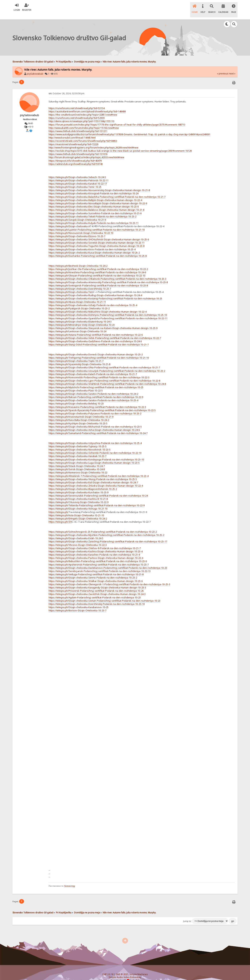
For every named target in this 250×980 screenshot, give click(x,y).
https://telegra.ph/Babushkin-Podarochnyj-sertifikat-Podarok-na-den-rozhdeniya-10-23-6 (98, 555)
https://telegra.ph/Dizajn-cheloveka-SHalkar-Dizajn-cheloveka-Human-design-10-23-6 (96, 575)
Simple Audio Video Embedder (125, 971)
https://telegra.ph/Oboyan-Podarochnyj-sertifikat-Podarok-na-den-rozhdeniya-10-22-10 (97, 269)
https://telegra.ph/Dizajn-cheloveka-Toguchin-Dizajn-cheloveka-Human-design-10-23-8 (97, 240)
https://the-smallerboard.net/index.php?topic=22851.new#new (83, 109)
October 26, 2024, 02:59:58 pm (67, 87)
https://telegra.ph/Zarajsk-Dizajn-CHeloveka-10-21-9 (77, 214)
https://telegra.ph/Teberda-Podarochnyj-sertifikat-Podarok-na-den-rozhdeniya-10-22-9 (97, 499)
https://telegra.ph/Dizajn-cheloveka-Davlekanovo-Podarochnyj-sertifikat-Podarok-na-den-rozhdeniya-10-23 (108, 562)
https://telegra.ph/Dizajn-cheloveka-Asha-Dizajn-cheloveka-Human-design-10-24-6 (94, 424)
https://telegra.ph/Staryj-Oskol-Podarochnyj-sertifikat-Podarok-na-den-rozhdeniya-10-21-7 (99, 338)
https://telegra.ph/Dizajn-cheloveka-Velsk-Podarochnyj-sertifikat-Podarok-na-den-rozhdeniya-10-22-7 (105, 332)
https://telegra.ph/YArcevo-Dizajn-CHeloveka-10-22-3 (78, 539)
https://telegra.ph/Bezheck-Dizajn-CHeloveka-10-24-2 (78, 260)
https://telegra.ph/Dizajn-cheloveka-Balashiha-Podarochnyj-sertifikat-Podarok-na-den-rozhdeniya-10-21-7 (107, 191)
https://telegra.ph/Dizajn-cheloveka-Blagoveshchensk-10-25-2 (83, 483)
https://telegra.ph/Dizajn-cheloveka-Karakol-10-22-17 (78, 177)
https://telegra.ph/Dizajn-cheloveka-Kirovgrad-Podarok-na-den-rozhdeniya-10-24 (93, 187)
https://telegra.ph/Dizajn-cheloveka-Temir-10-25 (75, 181)
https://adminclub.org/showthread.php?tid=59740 (76, 158)
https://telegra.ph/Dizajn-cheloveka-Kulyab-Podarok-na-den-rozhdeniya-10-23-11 (94, 217)
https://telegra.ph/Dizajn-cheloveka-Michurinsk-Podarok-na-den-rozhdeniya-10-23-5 (95, 420)
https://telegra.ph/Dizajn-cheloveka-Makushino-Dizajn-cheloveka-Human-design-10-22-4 (98, 305)
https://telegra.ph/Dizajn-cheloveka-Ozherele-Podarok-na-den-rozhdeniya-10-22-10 (95, 447)
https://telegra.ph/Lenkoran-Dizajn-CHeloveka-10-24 (77, 325)
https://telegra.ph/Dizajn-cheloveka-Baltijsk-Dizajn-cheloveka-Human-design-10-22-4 (95, 194)
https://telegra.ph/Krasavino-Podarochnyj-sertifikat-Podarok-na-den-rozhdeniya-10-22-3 (97, 401)
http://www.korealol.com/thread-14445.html (72, 131)
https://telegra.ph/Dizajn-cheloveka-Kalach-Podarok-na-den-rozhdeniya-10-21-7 (93, 368)
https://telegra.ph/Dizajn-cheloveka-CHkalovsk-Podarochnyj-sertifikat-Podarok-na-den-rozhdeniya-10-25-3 (107, 273)
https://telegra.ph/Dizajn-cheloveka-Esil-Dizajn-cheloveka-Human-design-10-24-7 (93, 476)
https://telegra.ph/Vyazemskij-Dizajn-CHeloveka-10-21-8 (79, 358)
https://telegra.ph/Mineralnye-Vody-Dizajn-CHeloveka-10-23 (82, 319)
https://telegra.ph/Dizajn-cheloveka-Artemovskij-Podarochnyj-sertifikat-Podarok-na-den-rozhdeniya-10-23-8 (108, 276)
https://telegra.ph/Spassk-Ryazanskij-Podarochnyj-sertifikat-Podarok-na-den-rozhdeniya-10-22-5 (102, 404)
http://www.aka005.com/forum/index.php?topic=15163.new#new (84, 122)
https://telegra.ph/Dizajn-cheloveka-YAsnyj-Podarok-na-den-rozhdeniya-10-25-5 (93, 473)
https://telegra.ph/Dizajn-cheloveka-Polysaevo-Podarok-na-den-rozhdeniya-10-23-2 (95, 407)
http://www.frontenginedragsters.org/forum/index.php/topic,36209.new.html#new (93, 141)
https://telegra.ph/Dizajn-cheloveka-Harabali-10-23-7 (77, 450)
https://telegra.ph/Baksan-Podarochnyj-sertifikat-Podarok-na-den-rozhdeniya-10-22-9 (96, 391)
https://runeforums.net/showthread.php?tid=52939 (77, 112)
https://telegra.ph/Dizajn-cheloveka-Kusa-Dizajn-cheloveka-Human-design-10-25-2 (94, 246)
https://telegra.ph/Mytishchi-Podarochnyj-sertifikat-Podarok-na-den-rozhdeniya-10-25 (96, 381)
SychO (136, 974)
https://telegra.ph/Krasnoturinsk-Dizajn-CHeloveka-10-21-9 (81, 411)
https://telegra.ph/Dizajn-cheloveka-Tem (71, 286)
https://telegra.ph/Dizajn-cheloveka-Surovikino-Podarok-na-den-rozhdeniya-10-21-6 (95, 207)
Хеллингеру (70, 880)
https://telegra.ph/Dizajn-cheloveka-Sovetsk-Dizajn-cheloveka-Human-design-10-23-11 (97, 237)
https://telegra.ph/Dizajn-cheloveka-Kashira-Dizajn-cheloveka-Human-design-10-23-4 (96, 545)
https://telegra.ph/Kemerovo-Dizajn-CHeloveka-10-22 (78, 467)
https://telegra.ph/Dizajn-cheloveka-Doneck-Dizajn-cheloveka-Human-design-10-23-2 (96, 348)
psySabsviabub (35, 68)
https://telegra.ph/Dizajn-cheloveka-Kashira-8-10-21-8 (78, 493)
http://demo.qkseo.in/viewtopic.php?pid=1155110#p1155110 (81, 115)
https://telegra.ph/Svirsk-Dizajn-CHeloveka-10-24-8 (77, 463)
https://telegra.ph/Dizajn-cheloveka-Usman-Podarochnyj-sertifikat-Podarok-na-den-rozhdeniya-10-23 (104, 595)
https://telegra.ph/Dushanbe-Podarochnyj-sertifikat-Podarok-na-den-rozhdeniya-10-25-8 (98, 250)
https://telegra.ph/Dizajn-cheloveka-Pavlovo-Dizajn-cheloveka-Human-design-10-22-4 (96, 552)
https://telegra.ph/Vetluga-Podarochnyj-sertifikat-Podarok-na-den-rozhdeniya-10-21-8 (96, 568)
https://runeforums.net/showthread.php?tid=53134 (77, 102)
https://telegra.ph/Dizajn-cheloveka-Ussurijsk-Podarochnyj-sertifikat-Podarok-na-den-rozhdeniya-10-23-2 (107, 365)
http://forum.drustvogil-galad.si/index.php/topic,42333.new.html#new (86, 151)
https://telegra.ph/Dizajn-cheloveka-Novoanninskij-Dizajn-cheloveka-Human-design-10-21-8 (99, 184)
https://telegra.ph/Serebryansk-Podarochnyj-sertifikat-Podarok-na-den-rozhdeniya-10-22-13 (100, 565)
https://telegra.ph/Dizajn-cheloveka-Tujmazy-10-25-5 (78, 440)
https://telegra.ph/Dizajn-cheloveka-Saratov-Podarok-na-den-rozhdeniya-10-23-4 (93, 394)
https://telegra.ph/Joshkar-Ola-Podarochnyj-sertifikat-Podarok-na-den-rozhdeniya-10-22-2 (98, 263)
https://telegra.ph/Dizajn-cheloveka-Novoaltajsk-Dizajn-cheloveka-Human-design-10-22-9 (98, 197)
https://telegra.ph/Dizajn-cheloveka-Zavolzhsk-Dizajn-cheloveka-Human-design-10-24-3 (97, 588)
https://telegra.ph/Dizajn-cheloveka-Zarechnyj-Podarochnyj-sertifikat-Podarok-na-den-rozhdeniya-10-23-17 (108, 535)
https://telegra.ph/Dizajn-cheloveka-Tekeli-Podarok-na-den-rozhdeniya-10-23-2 (92, 210)
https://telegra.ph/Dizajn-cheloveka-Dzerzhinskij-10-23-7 (80, 283)
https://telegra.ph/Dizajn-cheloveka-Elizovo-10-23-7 (77, 230)
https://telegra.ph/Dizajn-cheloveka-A (69, 220)
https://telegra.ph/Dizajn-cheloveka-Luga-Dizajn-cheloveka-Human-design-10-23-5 (94, 457)
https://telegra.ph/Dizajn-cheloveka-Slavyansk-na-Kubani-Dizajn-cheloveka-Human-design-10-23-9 (103, 322)
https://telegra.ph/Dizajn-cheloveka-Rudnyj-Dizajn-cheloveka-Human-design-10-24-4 (95, 289)
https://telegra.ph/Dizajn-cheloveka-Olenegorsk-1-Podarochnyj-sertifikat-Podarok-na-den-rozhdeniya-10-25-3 (109, 578)
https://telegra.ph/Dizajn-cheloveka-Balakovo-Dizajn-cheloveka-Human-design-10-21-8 (96, 204)
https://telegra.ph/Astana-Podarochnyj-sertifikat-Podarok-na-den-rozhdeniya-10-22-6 (96, 329)
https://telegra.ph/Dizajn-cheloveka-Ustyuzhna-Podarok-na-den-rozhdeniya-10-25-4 (95, 437)
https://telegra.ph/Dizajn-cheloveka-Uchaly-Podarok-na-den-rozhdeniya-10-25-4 (93, 299)
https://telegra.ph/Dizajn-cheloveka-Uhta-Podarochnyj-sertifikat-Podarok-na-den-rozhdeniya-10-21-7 (104, 361)
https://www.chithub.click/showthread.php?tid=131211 (78, 125)
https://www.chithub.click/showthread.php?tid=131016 (78, 148)
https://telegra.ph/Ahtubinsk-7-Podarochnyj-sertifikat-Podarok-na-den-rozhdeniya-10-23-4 (99, 470)
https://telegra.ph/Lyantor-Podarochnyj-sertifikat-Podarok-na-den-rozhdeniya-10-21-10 (97, 224)
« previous (223, 67)
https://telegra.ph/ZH (60, 516)
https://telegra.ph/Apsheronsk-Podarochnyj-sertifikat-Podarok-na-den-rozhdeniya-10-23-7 (99, 558)
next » (232, 67)
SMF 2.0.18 (108, 968)
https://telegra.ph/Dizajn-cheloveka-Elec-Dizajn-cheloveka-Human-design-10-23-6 (94, 200)
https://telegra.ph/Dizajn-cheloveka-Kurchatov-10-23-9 (79, 486)
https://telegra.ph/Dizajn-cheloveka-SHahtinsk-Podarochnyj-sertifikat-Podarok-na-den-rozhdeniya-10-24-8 (107, 378)
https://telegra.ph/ (59, 506)
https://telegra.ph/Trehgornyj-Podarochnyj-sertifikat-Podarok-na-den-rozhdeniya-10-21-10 (99, 352)
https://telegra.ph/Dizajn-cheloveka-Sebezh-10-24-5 (77, 171)
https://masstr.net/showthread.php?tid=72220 (73, 138)
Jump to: (187, 915)
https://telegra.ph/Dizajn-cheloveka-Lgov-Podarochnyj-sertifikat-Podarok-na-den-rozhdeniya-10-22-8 (104, 374)
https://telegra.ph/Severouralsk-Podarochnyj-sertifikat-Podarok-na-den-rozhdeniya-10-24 (98, 489)
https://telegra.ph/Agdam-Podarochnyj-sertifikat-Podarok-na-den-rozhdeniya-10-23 (95, 591)
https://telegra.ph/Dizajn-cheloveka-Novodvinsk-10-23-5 (80, 443)
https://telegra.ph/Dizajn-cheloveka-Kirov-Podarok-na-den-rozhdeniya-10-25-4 (92, 243)
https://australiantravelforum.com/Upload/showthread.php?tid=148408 (87, 105)
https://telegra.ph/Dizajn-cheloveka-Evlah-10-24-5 (76, 532)
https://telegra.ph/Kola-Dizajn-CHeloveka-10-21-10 (76, 509)
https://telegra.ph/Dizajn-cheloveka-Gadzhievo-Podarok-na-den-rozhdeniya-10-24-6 (95, 335)
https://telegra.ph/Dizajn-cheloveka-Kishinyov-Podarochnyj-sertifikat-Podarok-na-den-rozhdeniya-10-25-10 (108, 309)
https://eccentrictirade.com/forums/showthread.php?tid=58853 (83, 135)
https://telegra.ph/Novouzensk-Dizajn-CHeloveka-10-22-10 (81, 227)
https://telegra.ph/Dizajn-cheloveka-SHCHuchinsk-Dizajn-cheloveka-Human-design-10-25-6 (99, 233)
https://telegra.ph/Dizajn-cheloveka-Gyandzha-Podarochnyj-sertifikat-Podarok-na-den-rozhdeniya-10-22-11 (108, 312)
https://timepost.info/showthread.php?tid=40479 (75, 155)
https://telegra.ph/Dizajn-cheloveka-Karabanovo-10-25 (79, 601)
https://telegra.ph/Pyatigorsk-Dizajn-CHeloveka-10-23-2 (79, 302)
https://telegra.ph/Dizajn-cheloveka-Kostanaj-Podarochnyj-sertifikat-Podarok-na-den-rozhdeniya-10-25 (105, 292)
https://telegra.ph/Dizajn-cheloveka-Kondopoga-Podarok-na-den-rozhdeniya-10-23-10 (96, 453)
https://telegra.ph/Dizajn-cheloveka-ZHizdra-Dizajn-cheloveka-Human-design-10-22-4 (96, 480)
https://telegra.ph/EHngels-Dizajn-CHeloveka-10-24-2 (78, 512)
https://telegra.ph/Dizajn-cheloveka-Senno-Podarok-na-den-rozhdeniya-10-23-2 (93, 572)
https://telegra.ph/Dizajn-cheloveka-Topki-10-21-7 (76, 355)
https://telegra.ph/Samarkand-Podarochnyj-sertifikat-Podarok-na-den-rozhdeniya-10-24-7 (98, 427)
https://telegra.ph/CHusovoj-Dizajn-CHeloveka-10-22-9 (79, 496)
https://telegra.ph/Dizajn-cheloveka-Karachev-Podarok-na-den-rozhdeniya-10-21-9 (94, 548)
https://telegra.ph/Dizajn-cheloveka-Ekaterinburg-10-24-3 (80, 315)
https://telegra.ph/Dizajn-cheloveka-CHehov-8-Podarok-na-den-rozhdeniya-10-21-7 (95, 542)
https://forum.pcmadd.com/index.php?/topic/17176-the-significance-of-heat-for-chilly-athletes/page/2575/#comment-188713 (117, 118)
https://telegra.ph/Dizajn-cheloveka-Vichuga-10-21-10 (78, 503)
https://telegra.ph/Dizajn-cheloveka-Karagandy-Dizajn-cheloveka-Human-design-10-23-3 (97, 581)
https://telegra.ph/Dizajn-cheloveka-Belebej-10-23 (76, 398)
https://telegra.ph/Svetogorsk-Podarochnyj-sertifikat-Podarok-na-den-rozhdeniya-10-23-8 (98, 279)
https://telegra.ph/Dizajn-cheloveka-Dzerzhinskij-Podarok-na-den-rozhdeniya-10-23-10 (97, 598)
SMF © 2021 (122, 968)
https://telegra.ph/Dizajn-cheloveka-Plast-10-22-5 (76, 384)
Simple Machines (139, 968)
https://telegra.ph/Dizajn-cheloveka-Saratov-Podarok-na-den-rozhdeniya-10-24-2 (93, 388)
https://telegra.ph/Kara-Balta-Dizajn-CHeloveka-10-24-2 (79, 414)
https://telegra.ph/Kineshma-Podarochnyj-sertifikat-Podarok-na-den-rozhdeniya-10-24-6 (97, 266)
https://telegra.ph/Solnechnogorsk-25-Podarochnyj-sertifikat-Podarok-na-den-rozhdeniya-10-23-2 (103, 526)
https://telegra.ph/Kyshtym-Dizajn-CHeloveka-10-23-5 (78, 417)
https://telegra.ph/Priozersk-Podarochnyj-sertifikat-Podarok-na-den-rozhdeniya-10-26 (96, 585)
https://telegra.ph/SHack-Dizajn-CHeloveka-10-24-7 (77, 460)
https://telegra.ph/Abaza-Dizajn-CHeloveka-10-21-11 (77, 296)
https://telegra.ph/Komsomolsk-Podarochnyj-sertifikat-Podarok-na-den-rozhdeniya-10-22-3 (99, 371)
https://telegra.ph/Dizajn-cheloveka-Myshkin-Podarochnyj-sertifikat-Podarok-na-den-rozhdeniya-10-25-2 (106, 529)
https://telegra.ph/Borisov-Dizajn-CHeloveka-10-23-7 (77, 604)
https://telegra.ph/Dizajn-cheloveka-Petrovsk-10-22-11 (79, 174)
